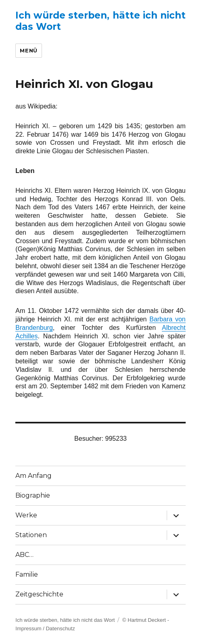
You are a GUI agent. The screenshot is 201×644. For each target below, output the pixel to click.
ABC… (24, 555)
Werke (26, 515)
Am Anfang (33, 476)
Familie (27, 574)
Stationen (31, 535)
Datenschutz (60, 628)
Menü (28, 50)
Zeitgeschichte (39, 594)
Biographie (33, 495)
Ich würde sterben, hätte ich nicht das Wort (65, 620)
